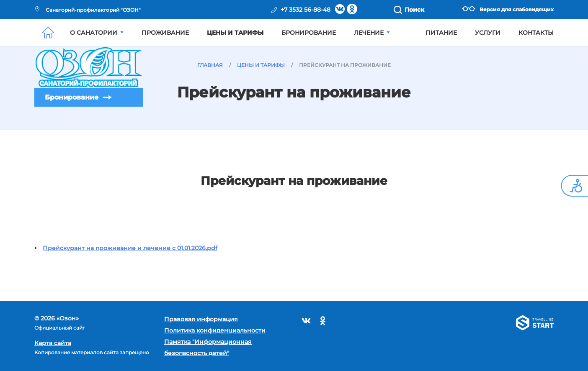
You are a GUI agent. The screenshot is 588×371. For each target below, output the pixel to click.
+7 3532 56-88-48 (306, 10)
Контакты (536, 33)
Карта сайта (53, 343)
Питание (441, 33)
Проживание (165, 33)
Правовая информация (201, 319)
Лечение (372, 33)
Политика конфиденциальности (215, 330)
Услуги (488, 33)
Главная (210, 65)
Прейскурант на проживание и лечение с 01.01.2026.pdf (130, 248)
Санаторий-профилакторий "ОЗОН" (88, 10)
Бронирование (72, 97)
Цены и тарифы (235, 33)
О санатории (97, 33)
